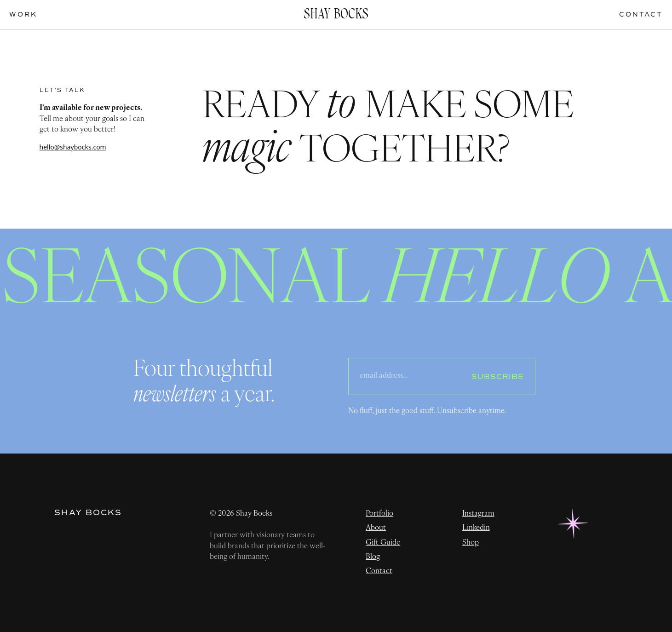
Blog (373, 557)
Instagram (478, 514)
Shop (471, 543)
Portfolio (379, 514)
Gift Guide (383, 543)
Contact (379, 571)
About (376, 528)
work (23, 14)
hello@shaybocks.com (73, 147)
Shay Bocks (88, 513)
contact (641, 14)
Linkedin (476, 528)
